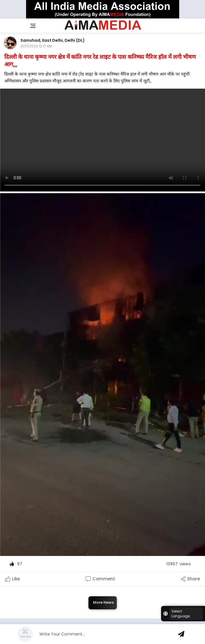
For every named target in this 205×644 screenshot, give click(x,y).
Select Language (181, 614)
